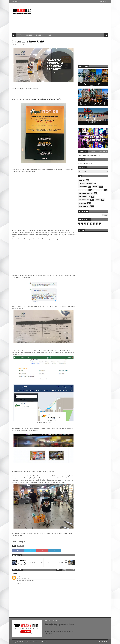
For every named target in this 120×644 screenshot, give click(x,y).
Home (13, 1)
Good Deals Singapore (85, 184)
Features (20, 35)
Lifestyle (20, 546)
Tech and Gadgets (84, 200)
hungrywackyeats (84, 206)
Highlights (29, 35)
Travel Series (83, 203)
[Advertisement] (74, 18)
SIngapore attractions (86, 193)
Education (82, 180)
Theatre (98, 200)
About (16, 1)
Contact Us (50, 35)
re (93, 244)
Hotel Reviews (83, 187)
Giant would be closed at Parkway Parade (47, 99)
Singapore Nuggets (85, 197)
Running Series (99, 190)
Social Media (39, 35)
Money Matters (83, 190)
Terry (19, 576)
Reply (19, 583)
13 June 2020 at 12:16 (24, 578)
